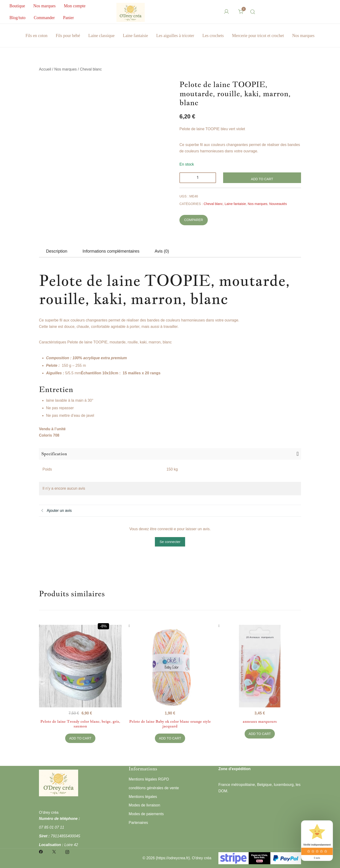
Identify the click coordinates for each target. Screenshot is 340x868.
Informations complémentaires (111, 251)
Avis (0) (162, 251)
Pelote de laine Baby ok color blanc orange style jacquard (170, 724)
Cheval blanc (91, 69)
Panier (68, 18)
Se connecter (170, 542)
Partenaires (138, 823)
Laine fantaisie (135, 36)
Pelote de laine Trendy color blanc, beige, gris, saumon (80, 724)
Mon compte (75, 6)
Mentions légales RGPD (149, 779)
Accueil (45, 69)
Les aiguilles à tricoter (175, 36)
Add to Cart (262, 179)
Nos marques (44, 6)
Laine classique (101, 36)
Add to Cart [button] (80, 738)
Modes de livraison (144, 805)
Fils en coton (36, 36)
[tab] (57, 251)
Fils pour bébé (68, 36)
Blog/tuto (17, 18)
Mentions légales (143, 797)
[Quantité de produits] (198, 178)
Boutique (17, 6)
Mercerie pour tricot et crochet (258, 36)
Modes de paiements (146, 814)
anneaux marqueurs (260, 721)
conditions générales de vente (154, 788)
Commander (44, 18)
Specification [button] (54, 454)
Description (57, 251)
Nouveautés (278, 204)
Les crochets (213, 36)
